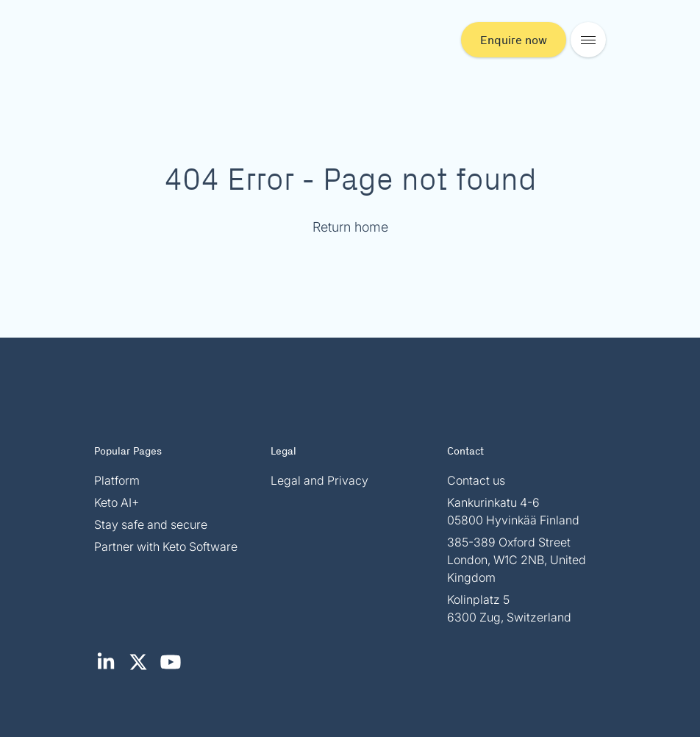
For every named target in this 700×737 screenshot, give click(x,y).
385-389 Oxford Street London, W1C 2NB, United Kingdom (517, 560)
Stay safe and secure (151, 524)
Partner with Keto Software (166, 546)
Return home (350, 227)
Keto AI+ (117, 502)
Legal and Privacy (319, 480)
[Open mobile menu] (588, 40)
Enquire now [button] (514, 39)
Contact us (476, 480)
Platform (117, 480)
